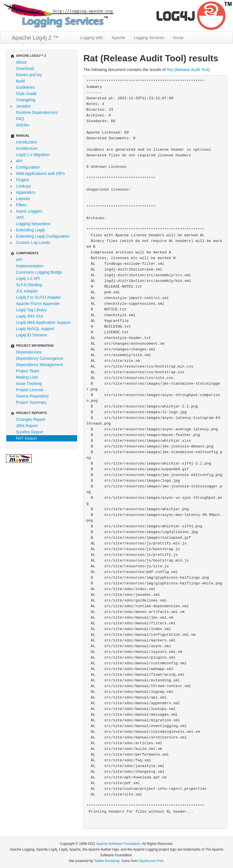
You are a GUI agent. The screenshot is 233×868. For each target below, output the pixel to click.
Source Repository (32, 396)
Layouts (23, 199)
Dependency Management (39, 365)
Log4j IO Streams (32, 335)
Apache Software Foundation (118, 844)
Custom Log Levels (33, 243)
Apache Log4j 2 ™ (35, 38)
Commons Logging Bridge (39, 272)
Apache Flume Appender (38, 304)
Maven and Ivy (29, 75)
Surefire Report (30, 432)
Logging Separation (33, 224)
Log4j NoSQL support (35, 329)
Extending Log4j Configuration (43, 236)
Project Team (28, 371)
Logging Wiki (92, 38)
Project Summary (31, 402)
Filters (21, 205)
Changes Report (31, 419)
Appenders (26, 192)
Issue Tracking (29, 383)
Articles (23, 125)
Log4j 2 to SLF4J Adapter (39, 297)
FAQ (20, 119)
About (21, 62)
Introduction (26, 142)
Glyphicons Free (151, 861)
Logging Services (149, 38)
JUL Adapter (27, 291)
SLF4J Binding (29, 285)
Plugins (23, 180)
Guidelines (25, 87)
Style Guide (26, 94)
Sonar (178, 38)
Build (20, 81)
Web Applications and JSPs (40, 173)
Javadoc (23, 106)
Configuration (28, 167)
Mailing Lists (27, 377)
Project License (30, 390)
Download (25, 68)
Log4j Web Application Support (43, 322)
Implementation (30, 266)
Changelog (26, 100)
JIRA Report (27, 426)
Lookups (24, 186)
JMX (20, 217)
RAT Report (26, 438)
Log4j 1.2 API (28, 278)
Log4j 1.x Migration (33, 155)
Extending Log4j (30, 230)
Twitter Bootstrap (107, 861)
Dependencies (29, 352)
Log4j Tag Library (31, 310)
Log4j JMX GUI (30, 316)
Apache (118, 38)
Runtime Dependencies (37, 112)
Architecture (27, 148)
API (19, 161)
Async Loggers (29, 211)
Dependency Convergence (40, 358)
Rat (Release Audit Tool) (188, 70)
